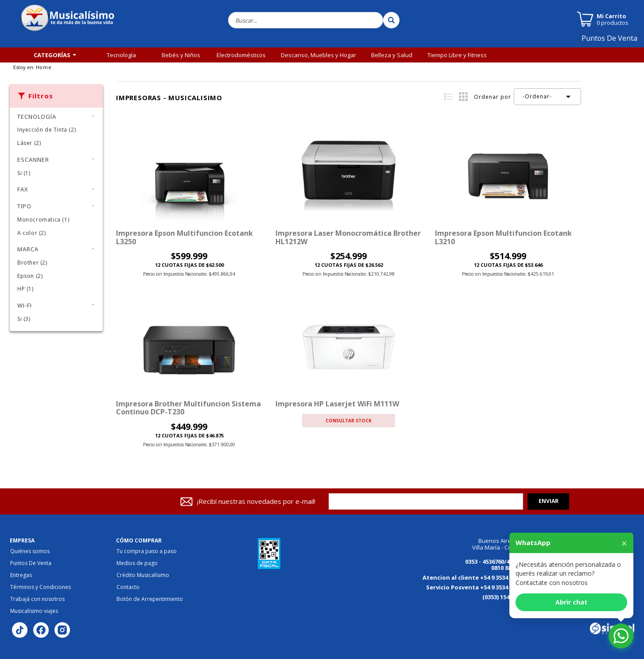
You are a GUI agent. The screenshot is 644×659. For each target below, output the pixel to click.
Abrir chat (571, 602)
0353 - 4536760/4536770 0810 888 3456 (497, 565)
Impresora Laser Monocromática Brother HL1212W (348, 237)
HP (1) (25, 289)
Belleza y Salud (392, 55)
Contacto (128, 587)
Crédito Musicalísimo (143, 575)
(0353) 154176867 (505, 597)
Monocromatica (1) (43, 220)
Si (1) (24, 173)
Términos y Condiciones (41, 587)
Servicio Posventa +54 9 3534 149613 (477, 587)
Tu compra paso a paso (147, 551)
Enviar (549, 501)
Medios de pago (137, 563)
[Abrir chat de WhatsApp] (621, 636)
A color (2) (32, 233)
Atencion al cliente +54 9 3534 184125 (475, 577)
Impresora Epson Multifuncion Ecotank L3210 (503, 237)
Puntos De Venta (613, 41)
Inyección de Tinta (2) (47, 130)
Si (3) (24, 319)
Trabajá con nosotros (37, 599)
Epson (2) (30, 276)
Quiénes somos (30, 551)
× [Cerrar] (624, 543)
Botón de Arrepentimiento (150, 599)
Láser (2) (29, 143)
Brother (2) (32, 263)
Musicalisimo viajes (34, 611)
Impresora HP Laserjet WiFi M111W (337, 404)
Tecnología (121, 55)
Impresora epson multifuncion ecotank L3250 (184, 237)
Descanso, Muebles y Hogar (318, 55)
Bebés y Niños (181, 55)
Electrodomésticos (241, 55)
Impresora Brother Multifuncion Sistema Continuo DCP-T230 (188, 408)
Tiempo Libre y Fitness (457, 55)
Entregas (21, 575)
